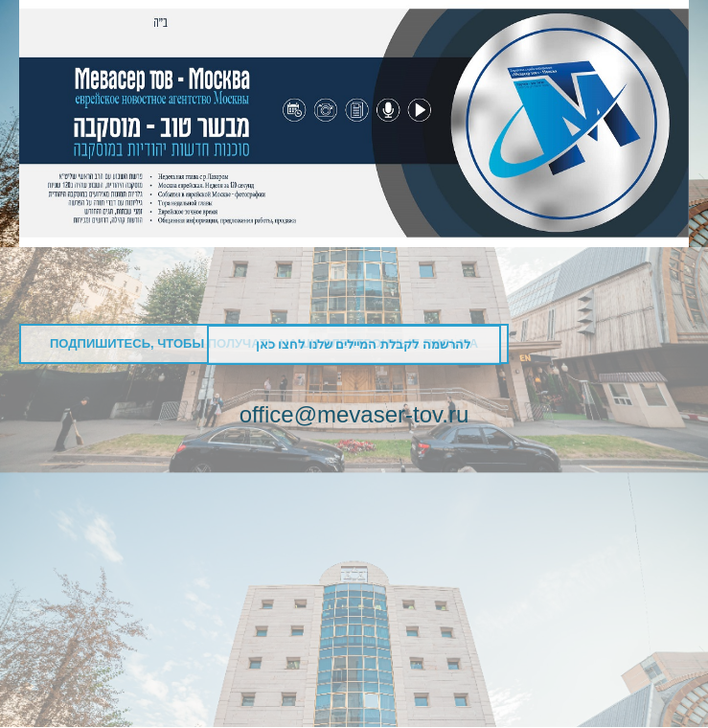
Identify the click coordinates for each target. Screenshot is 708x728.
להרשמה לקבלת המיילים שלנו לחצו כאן (354, 344)
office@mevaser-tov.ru (354, 414)
